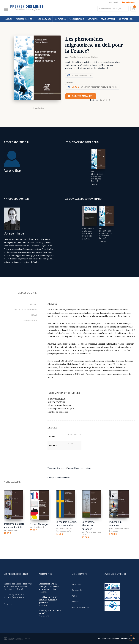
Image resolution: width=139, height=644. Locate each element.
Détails (34, 315)
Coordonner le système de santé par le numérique (88, 232)
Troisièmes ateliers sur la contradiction (14, 526)
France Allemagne (39, 524)
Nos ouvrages (44, 19)
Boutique (75, 602)
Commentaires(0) (29, 320)
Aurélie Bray (75, 57)
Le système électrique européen (88, 525)
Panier (74, 596)
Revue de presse (108, 19)
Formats (69, 83)
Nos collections (77, 19)
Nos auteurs (60, 19)
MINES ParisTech (75, 435)
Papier (70, 444)
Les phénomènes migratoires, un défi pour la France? (98, 176)
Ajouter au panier (82, 96)
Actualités (93, 19)
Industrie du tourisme (116, 524)
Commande (77, 590)
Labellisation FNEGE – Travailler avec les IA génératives (49, 600)
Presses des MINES (24, 19)
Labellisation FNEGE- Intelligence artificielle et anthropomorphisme (50, 587)
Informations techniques (25, 310)
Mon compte (114, 2)
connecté (64, 468)
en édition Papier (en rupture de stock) (94, 87)
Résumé (33, 304)
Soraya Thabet (91, 57)
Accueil (9, 19)
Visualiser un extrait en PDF (82, 75)
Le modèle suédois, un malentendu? (66, 524)
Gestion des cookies (80, 608)
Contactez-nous (129, 2)
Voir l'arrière (40, 108)
